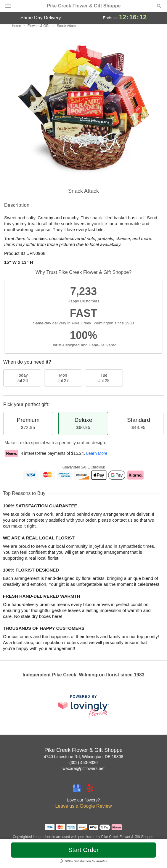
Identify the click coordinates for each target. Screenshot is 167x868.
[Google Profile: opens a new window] (77, 788)
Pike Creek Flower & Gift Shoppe (84, 6)
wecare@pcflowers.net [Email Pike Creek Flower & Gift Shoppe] (83, 768)
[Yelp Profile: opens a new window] (90, 788)
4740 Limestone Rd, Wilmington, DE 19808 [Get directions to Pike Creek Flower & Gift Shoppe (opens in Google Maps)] (83, 757)
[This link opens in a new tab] (83, 706)
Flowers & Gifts (39, 26)
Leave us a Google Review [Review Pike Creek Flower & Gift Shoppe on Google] (83, 806)
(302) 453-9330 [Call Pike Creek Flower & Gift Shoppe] (83, 763)
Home (16, 26)
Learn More (97, 453)
